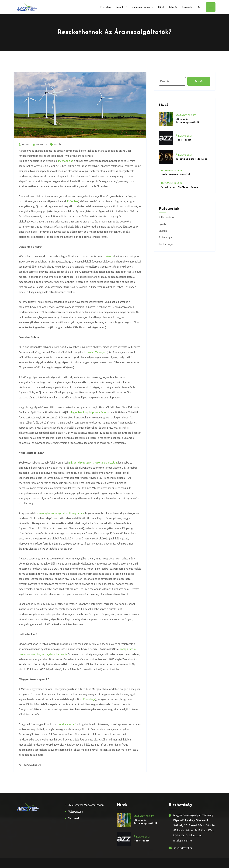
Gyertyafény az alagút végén (180, 187)
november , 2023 (172, 171)
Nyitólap (106, 7)
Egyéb (56, 145)
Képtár (173, 7)
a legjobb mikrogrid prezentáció (87, 412)
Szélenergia (165, 237)
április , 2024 (184, 136)
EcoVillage (89, 699)
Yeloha (110, 256)
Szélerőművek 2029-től (175, 175)
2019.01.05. (40, 145)
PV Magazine (66, 161)
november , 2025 (186, 115)
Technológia (166, 244)
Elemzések (74, 818)
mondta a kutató (67, 724)
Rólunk (119, 7)
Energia (163, 231)
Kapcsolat (188, 7)
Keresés (199, 81)
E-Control (73, 201)
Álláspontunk (167, 217)
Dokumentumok (141, 7)
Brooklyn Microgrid (95, 352)
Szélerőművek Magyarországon (86, 805)
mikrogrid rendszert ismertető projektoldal (93, 463)
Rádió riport (183, 140)
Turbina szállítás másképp (192, 159)
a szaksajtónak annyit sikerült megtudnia (60, 513)
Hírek (161, 7)
